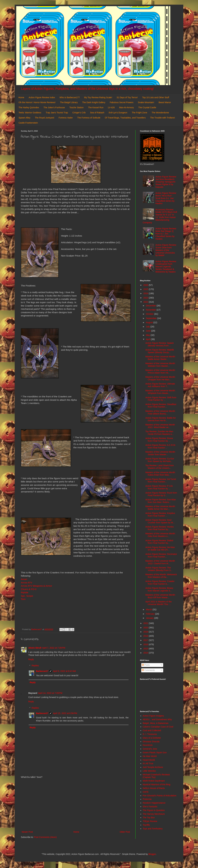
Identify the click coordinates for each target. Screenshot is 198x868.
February (151, 614)
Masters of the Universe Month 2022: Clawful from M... (160, 562)
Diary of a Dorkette (152, 738)
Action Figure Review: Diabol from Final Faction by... (159, 542)
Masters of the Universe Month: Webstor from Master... (160, 365)
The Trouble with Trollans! (163, 118)
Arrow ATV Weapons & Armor (36, 586)
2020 (146, 628)
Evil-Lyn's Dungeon (118, 113)
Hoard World (149, 760)
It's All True (148, 763)
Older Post (125, 832)
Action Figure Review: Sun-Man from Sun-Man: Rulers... (161, 501)
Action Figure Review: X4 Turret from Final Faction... (161, 480)
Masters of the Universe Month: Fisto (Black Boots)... (160, 412)
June (148, 331)
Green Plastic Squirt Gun (155, 752)
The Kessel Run (96, 107)
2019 (146, 632)
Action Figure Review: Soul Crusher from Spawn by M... (160, 521)
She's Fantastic (150, 807)
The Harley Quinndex (29, 107)
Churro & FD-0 (29, 589)
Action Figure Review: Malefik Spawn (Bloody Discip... (160, 351)
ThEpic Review (150, 821)
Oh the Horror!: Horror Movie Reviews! (37, 102)
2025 (146, 289)
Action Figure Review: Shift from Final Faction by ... (161, 399)
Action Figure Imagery (153, 716)
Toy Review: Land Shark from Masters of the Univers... (160, 467)
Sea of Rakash (97, 113)
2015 (146, 649)
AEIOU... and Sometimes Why (157, 719)
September (151, 318)
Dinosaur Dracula (151, 742)
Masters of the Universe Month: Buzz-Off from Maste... (160, 596)
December (151, 306)
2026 (146, 285)
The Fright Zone (140, 113)
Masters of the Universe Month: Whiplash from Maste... (160, 392)
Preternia (147, 799)
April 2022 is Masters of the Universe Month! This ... (159, 603)
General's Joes (150, 749)
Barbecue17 (42, 671)
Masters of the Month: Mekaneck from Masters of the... (161, 576)
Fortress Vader (66, 118)
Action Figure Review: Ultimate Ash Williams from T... (160, 385)
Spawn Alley (24, 118)
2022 (146, 302)
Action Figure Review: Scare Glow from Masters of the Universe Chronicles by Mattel (166, 250)
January (150, 618)
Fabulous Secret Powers (122, 102)
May (148, 335)
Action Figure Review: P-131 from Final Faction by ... (159, 487)
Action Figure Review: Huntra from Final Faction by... (159, 528)
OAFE (146, 792)
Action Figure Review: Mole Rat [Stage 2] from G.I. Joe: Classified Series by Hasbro (166, 234)
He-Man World (150, 756)
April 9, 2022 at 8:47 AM (64, 671)
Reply (31, 659)
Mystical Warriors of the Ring (157, 784)
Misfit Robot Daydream (154, 781)
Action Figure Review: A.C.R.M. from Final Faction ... (161, 446)
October (150, 314)
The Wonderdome (160, 113)
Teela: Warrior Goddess (30, 113)
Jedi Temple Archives (153, 767)
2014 (146, 653)
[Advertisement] (76, 805)
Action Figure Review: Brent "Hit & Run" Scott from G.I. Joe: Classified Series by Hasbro (166, 198)
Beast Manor (165, 102)
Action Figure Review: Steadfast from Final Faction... (161, 406)
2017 (146, 640)
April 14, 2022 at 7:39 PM (50, 693)
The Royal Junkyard (44, 118)
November (151, 310)
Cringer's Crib (79, 113)
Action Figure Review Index (42, 97)
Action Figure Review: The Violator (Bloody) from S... (159, 569)
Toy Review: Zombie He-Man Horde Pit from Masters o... (159, 433)
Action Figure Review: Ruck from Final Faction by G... (161, 494)
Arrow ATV (26, 583)
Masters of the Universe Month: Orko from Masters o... (160, 535)
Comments (148, 670)
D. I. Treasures (150, 734)
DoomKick (148, 745)
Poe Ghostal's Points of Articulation (160, 796)
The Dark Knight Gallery (94, 102)
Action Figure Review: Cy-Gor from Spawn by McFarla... (160, 460)
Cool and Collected (152, 730)
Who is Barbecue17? (70, 97)
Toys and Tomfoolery (153, 829)
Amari (24, 579)
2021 (146, 623)
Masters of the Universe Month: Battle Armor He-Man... (160, 508)
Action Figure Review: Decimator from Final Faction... (161, 555)
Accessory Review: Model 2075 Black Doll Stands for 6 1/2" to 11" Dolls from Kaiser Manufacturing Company (160, 216)
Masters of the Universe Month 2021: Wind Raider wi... (160, 426)
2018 (146, 636)
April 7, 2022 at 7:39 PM (54, 648)
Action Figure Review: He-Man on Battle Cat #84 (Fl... (160, 549)
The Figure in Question (154, 810)
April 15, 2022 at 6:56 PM (65, 713)
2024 (146, 293)
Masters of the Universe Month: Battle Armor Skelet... (160, 358)
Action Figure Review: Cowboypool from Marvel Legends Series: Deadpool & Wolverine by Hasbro (166, 267)
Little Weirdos (149, 771)
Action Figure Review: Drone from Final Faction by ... (159, 440)
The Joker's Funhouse (54, 107)
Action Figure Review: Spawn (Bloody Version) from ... (160, 344)
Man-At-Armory (126, 107)
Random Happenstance (154, 803)
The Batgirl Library (69, 102)
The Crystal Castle (147, 107)
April (148, 339)
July (148, 327)
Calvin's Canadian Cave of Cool (158, 727)
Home (21, 97)
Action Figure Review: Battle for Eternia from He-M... (161, 419)
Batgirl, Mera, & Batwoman (156, 723)
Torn (24, 599)
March (149, 609)
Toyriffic (146, 825)
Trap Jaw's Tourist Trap (57, 113)
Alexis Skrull (35, 648)
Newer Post (27, 832)
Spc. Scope (27, 596)
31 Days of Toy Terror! (127, 97)
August (150, 322)
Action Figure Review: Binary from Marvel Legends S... (159, 589)
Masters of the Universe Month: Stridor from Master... (160, 453)
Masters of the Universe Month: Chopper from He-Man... (160, 378)
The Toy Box (149, 818)
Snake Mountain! (146, 102)
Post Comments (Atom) (45, 837)
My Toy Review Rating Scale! (98, 97)
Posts (146, 665)
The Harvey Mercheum (154, 814)
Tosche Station (76, 107)
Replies (35, 666)
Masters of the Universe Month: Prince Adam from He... (160, 371)
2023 (146, 298)
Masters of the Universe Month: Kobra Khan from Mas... (160, 474)
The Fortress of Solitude (89, 118)
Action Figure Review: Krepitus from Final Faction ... (160, 514)
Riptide (25, 592)
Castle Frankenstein (28, 123)
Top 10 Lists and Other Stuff (156, 97)
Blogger (152, 854)
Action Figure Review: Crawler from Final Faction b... (160, 583)
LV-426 (111, 107)
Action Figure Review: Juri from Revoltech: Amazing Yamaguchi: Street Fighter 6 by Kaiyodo (166, 182)
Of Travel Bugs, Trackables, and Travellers (125, 118)
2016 (146, 644)
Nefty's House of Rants (154, 788)
